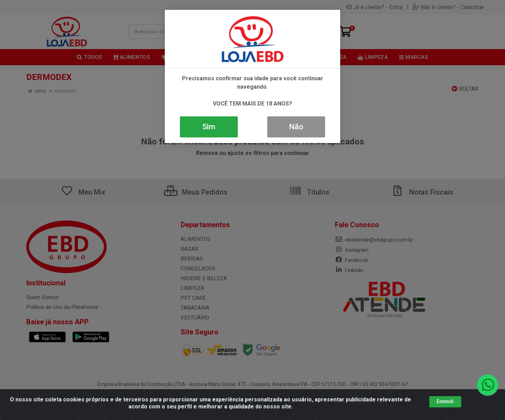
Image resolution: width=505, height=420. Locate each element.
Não (296, 127)
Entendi (445, 401)
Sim (209, 127)
